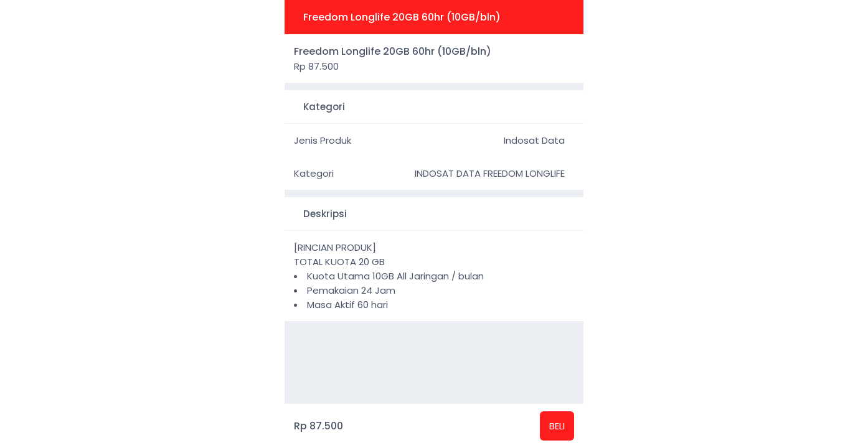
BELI (557, 426)
